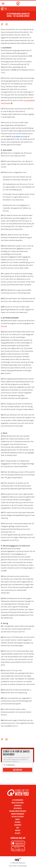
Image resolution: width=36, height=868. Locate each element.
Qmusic (4, 326)
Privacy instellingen (18, 803)
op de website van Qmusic (20, 136)
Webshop (18, 831)
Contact (18, 819)
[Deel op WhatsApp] (7, 24)
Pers (18, 828)
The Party (18, 833)
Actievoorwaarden (18, 800)
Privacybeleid (18, 808)
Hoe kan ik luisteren (18, 817)
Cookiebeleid (18, 806)
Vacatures (18, 822)
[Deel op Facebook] (2, 24)
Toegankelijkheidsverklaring (18, 811)
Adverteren (18, 825)
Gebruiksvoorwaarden (18, 814)
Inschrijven (18, 770)
